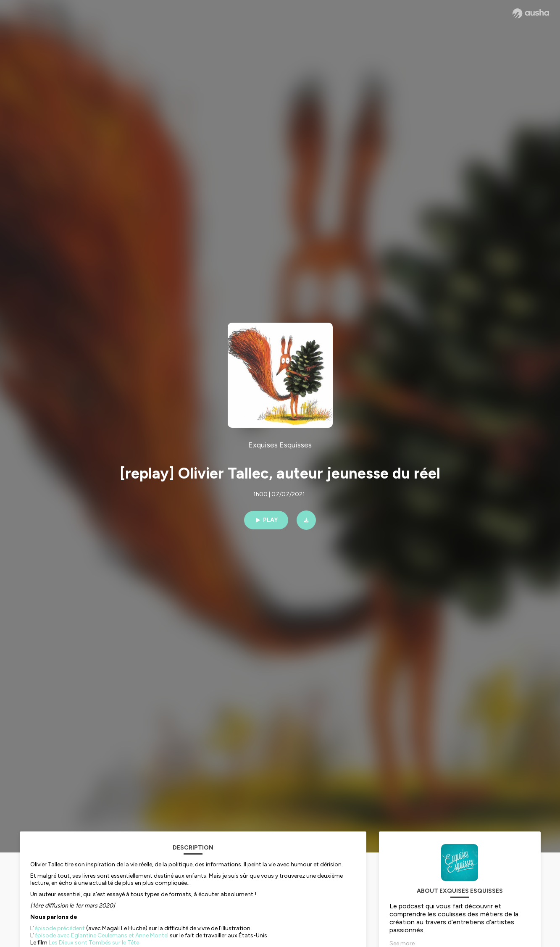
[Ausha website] (531, 13)
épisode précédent (60, 928)
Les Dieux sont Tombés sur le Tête (94, 943)
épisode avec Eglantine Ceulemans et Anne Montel (101, 935)
